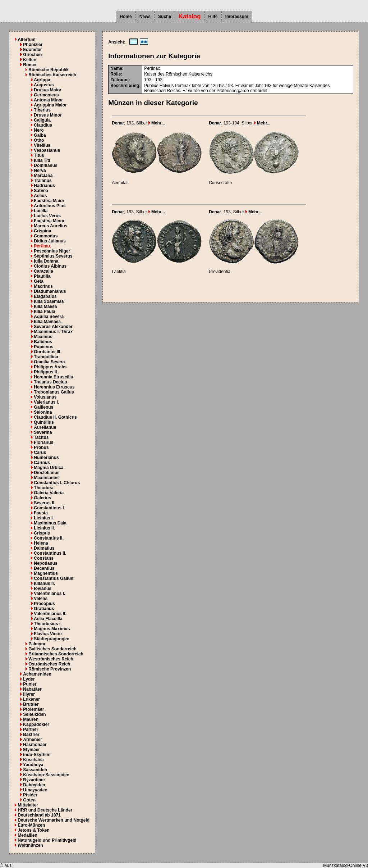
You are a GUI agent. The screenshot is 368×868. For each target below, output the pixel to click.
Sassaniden (35, 770)
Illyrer (29, 694)
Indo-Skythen (37, 755)
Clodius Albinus (50, 266)
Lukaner (31, 699)
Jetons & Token (33, 830)
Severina (43, 432)
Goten (29, 800)
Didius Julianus (50, 241)
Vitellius (42, 145)
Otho (39, 140)
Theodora (44, 488)
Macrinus (43, 286)
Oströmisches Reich (49, 664)
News (145, 17)
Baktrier (31, 735)
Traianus (43, 181)
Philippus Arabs (50, 367)
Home (126, 17)
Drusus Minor (48, 115)
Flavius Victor (48, 634)
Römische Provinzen (50, 669)
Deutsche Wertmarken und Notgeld (54, 820)
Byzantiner (34, 780)
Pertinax (42, 246)
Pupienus (43, 347)
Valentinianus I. (49, 594)
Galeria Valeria (49, 493)
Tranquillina (46, 357)
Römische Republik (48, 70)
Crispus (42, 533)
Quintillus (44, 422)
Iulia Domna (46, 261)
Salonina (43, 412)
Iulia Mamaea (47, 322)
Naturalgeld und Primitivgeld (47, 840)
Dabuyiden (34, 785)
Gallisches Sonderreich (52, 649)
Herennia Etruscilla (53, 377)
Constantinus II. (50, 553)
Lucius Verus (47, 216)
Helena (41, 543)
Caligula (42, 120)
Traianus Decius (50, 382)
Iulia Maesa (45, 306)
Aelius (40, 196)
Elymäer (31, 750)
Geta (39, 281)
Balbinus (43, 342)
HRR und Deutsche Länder (45, 810)
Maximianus (46, 478)
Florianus (43, 442)
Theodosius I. (48, 624)
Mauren (31, 719)
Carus (40, 453)
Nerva (40, 171)
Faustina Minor (49, 221)
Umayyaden (35, 790)
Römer (30, 65)
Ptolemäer (33, 709)
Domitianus (45, 165)
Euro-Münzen (31, 825)
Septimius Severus (53, 256)
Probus (41, 447)
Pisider (30, 795)
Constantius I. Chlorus (57, 483)
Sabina (41, 191)
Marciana (43, 176)
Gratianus (44, 609)
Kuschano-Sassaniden (46, 775)
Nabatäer (32, 689)
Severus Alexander (53, 327)
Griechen (32, 55)
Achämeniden (37, 674)
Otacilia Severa (49, 362)
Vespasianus (47, 150)
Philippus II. (46, 372)
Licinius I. (44, 518)
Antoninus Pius (50, 206)
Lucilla (41, 211)
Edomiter (32, 50)
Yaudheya (33, 765)
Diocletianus (47, 473)
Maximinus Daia (50, 523)
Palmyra (37, 644)
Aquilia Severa (49, 317)
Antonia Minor (48, 100)
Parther (31, 730)
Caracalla (43, 271)
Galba (40, 135)
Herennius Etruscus (54, 387)
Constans (44, 558)
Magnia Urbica (49, 468)
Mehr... (157, 123)
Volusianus (45, 397)
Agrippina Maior (50, 105)
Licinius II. (44, 528)
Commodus (46, 236)
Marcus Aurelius (50, 226)
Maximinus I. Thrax (53, 332)
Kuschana (33, 760)
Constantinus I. (49, 508)
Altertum (26, 40)
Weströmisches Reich (51, 659)
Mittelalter (28, 805)
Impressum (237, 17)
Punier (30, 684)
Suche (165, 17)
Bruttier (31, 704)
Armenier (33, 740)
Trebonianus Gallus (54, 392)
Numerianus (46, 458)
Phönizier (33, 45)
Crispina (42, 231)
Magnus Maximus (52, 629)
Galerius (42, 498)
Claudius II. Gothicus (55, 417)
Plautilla (42, 276)
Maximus (43, 337)
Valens (41, 599)
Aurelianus (45, 427)
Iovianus (43, 588)
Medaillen (27, 835)
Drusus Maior (48, 90)
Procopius (44, 604)
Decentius (44, 568)
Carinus (42, 463)
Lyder (29, 679)
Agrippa (42, 80)
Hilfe (213, 17)
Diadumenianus (50, 291)
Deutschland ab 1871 (39, 815)
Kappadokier (36, 724)
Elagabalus (45, 296)
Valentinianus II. (50, 614)
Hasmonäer (35, 745)
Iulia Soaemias (49, 301)
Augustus (44, 85)
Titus (39, 155)
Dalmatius (44, 548)
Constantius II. (49, 538)
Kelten (30, 60)
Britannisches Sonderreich (56, 654)
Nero (39, 130)
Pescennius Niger (52, 251)
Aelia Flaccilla (48, 619)
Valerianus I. (46, 402)
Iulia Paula (44, 312)
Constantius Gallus (53, 578)
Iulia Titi (42, 160)
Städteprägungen (52, 639)
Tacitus (41, 437)
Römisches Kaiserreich (52, 75)
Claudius (43, 125)
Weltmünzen (30, 845)
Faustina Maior (49, 201)
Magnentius (46, 573)
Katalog (190, 16)
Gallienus (43, 407)
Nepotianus (45, 563)
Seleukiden (34, 714)
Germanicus (46, 95)
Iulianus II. (44, 583)
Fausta (41, 513)
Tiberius (42, 110)
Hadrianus (44, 186)
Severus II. (45, 503)
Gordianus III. (48, 352)
